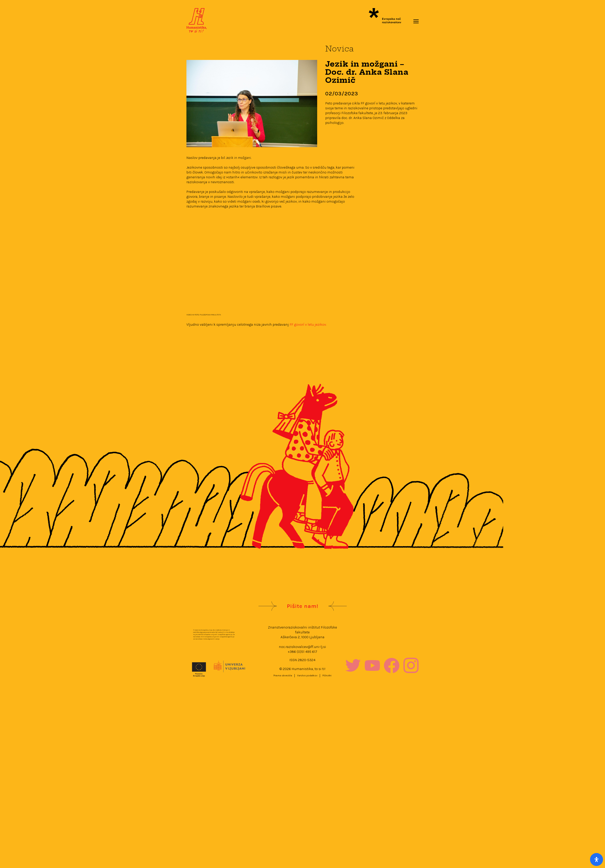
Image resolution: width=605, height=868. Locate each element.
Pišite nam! (303, 606)
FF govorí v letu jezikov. (308, 324)
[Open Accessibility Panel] (596, 859)
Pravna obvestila (283, 675)
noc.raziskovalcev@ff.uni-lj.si (302, 647)
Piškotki (327, 675)
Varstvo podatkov (307, 675)
